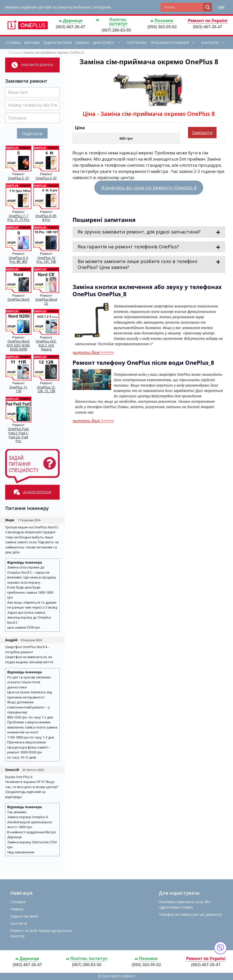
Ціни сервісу (109, 43)
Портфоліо (137, 43)
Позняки (164, 21)
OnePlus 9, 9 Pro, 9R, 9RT (18, 260)
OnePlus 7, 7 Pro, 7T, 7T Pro (18, 218)
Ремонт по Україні (208, 21)
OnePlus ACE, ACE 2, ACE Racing (46, 345)
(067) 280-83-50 (116, 30)
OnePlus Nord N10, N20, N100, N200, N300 (18, 345)
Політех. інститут (118, 22)
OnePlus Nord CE (46, 301)
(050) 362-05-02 (162, 27)
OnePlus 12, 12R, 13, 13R (46, 389)
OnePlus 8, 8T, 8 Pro (46, 218)
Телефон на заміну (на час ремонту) (190, 914)
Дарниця (73, 21)
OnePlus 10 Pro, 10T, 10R (46, 260)
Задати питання (57, 43)
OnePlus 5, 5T (19, 178)
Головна (13, 43)
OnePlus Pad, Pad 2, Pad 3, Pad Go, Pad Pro (19, 435)
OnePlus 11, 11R (19, 389)
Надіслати (32, 134)
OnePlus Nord (18, 299)
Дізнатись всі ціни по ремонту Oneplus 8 (149, 188)
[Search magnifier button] (208, 7)
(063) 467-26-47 (70, 27)
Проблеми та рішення (175, 43)
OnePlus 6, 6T (46, 178)
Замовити (202, 133)
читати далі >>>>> (93, 352)
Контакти (216, 43)
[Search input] (183, 7)
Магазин (32, 43)
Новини (82, 43)
